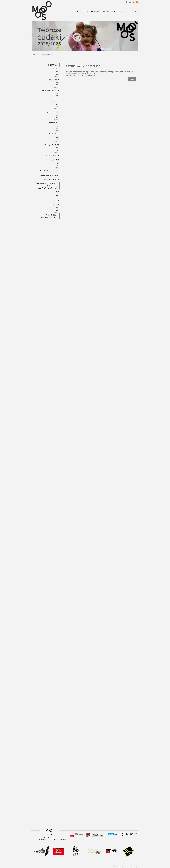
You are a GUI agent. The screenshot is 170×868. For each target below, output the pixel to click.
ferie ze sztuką (54, 134)
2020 (58, 208)
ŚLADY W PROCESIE (53, 156)
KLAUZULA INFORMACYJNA (49, 216)
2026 (58, 72)
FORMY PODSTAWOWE (52, 179)
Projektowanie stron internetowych (130, 867)
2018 (58, 165)
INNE (58, 200)
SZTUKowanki (49, 55)
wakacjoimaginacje (52, 145)
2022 (58, 163)
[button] (127, 2)
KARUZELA (56, 69)
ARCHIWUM (56, 160)
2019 (58, 210)
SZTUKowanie (54, 80)
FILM (58, 192)
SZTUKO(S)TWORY (53, 112)
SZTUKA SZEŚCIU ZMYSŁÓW (50, 171)
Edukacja (36, 55)
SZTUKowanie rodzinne (50, 90)
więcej (132, 79)
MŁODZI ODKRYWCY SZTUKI (50, 175)
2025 (58, 74)
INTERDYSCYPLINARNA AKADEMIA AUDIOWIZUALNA (45, 186)
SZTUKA (42, 55)
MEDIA (57, 196)
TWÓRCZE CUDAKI (53, 123)
